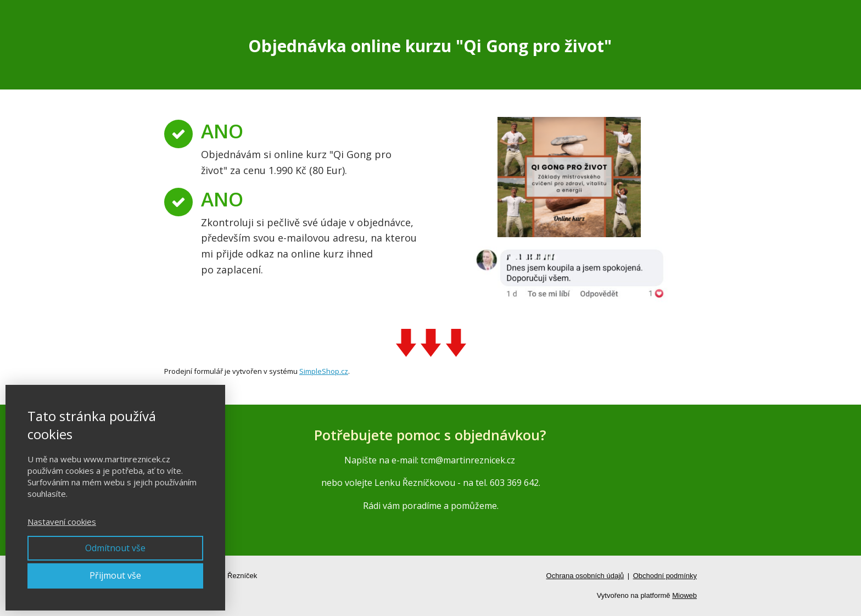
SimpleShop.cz (324, 371)
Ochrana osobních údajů (585, 576)
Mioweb (684, 595)
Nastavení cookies (62, 522)
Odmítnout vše (115, 548)
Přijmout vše (115, 575)
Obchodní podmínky (665, 576)
